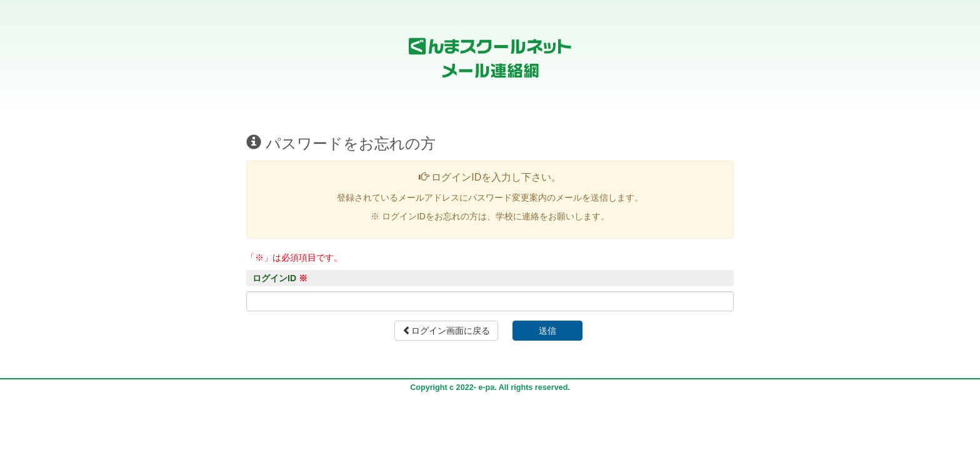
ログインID (280, 278)
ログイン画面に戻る (446, 331)
